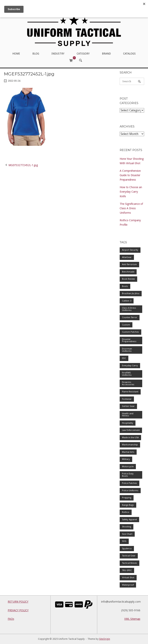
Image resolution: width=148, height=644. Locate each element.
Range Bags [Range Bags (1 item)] (128, 505)
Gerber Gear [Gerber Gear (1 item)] (128, 406)
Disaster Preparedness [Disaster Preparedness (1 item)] (129, 340)
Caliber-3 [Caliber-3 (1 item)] (127, 301)
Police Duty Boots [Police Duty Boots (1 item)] (128, 475)
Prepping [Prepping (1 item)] (127, 498)
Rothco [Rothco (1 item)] (126, 512)
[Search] (139, 81)
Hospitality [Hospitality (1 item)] (128, 423)
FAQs (11, 619)
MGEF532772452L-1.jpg (23, 165)
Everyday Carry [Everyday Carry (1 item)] (130, 366)
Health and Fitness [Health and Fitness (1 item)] (128, 415)
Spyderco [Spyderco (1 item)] (127, 548)
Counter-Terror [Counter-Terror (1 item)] (130, 317)
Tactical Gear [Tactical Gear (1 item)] (129, 556)
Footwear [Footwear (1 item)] (127, 399)
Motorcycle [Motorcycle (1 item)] (128, 466)
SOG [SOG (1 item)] (124, 541)
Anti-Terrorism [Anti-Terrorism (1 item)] (129, 264)
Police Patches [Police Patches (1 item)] (129, 483)
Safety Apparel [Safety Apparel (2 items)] (129, 519)
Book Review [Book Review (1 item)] (128, 279)
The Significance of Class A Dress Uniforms (131, 208)
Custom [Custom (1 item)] (126, 325)
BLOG (36, 54)
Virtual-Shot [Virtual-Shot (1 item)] (128, 577)
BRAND (106, 54)
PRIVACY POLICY (18, 610)
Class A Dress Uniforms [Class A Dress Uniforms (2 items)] (129, 309)
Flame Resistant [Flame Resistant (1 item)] (130, 392)
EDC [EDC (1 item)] (124, 358)
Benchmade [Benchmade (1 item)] (128, 272)
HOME (16, 54)
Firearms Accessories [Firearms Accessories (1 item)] (128, 383)
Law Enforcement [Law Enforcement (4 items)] (131, 430)
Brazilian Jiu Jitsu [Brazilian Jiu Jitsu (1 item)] (131, 293)
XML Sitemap (132, 619)
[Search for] (132, 81)
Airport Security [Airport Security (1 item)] (130, 250)
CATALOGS (129, 54)
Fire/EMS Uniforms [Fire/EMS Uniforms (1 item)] (127, 374)
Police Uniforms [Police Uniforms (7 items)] (130, 490)
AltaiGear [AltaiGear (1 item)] (127, 257)
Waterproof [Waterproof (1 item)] (128, 585)
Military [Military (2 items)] (126, 459)
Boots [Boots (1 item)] (125, 286)
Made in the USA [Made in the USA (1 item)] (130, 437)
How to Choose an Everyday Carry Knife (131, 192)
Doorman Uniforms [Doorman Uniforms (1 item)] (127, 350)
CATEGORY (83, 54)
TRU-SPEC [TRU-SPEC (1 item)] (127, 570)
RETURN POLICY (18, 602)
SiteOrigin (105, 639)
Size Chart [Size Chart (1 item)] (127, 534)
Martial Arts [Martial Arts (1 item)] (128, 452)
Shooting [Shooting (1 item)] (127, 527)
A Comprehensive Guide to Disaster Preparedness (130, 175)
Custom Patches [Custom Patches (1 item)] (130, 332)
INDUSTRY (58, 54)
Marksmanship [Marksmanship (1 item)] (130, 445)
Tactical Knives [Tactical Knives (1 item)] (129, 563)
